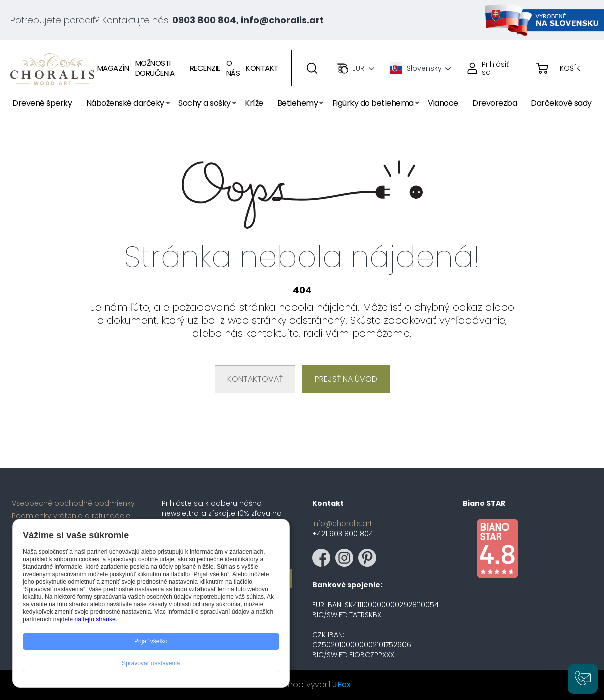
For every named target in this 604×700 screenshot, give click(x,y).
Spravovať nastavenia (151, 663)
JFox (342, 685)
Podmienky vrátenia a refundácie (71, 516)
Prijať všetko (151, 641)
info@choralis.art (342, 523)
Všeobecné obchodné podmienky (73, 503)
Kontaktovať (255, 379)
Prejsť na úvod (346, 379)
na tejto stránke (95, 619)
